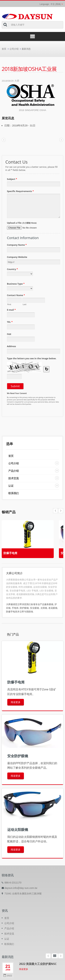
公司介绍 (14, 49)
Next (55, 511)
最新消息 (26, 49)
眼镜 (51, 604)
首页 (4, 49)
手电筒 (15, 608)
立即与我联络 (26, 612)
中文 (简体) (56, 4)
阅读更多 (16, 702)
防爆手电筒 (10, 553)
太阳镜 (44, 608)
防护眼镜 (24, 608)
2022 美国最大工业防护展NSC (38, 964)
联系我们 (14, 493)
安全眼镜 (34, 608)
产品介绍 (14, 471)
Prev (61, 511)
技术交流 (14, 478)
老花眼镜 (53, 608)
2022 (8, 976)
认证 (11, 486)
